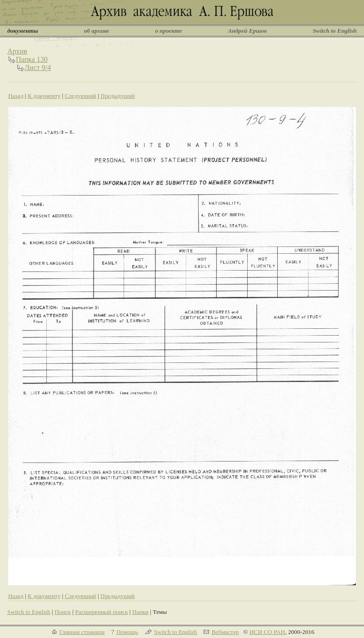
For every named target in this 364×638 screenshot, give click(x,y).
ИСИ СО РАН (267, 632)
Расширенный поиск (101, 612)
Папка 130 (32, 59)
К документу (44, 96)
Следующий (80, 96)
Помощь (127, 632)
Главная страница (82, 632)
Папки (140, 612)
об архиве (97, 31)
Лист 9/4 (38, 68)
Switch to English (335, 31)
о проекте (168, 31)
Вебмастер (225, 632)
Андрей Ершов (247, 31)
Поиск (63, 612)
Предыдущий (118, 96)
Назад (16, 96)
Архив (17, 51)
